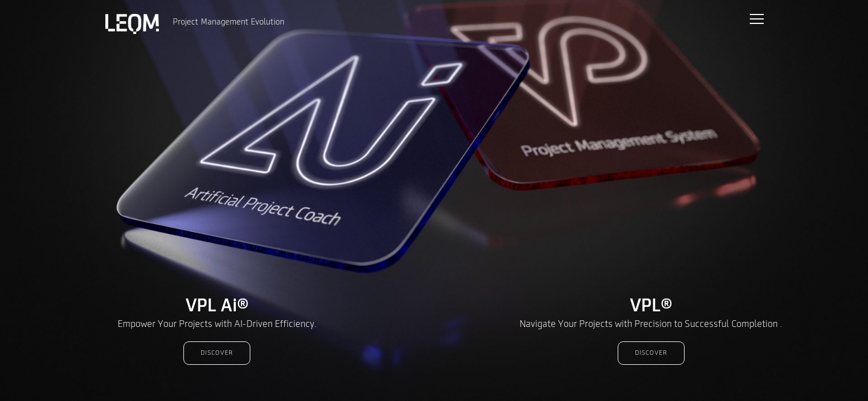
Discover (217, 353)
